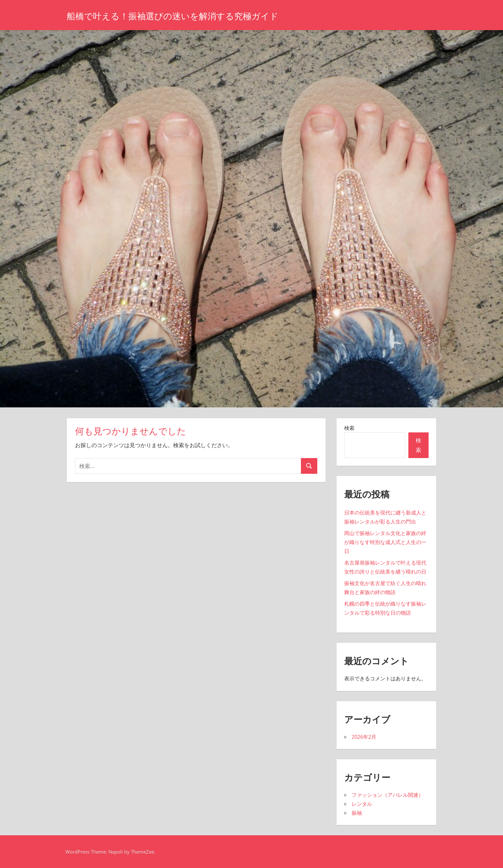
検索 (349, 428)
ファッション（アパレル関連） (388, 795)
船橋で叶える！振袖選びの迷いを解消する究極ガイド (192, 16)
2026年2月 (364, 737)
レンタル (362, 804)
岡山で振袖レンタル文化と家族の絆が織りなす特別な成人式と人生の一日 (385, 542)
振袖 (357, 813)
